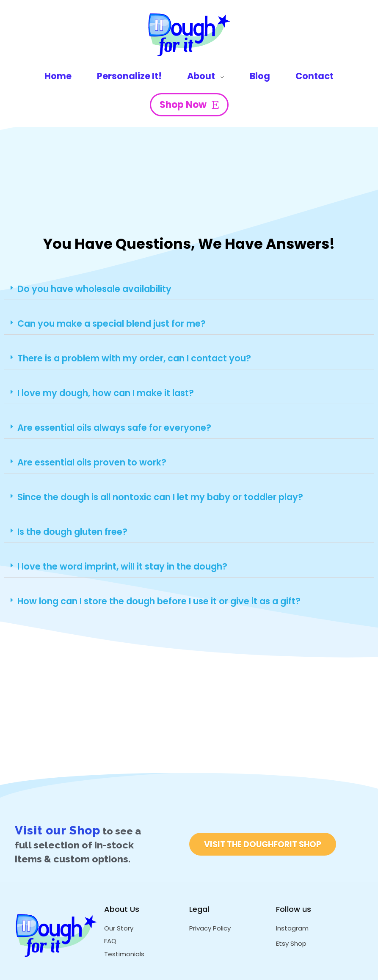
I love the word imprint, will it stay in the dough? (122, 566)
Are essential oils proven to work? (92, 462)
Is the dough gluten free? (72, 532)
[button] (189, 289)
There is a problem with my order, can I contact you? (134, 358)
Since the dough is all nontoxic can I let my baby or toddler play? (160, 497)
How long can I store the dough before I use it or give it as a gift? (159, 601)
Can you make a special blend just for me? (112, 323)
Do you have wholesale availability (94, 289)
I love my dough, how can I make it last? (106, 393)
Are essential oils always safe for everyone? (114, 428)
